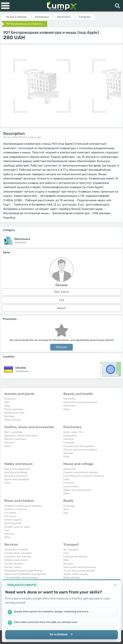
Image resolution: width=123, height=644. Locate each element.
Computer (69, 442)
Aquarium (10, 399)
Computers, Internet (16, 550)
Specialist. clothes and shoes (21, 436)
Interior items (71, 486)
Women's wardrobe (15, 439)
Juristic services (14, 564)
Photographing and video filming (23, 571)
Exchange (69, 506)
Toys (7, 530)
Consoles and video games (79, 446)
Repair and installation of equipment (25, 574)
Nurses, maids (13, 567)
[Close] (115, 584)
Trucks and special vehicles (79, 571)
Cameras (69, 439)
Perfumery (70, 406)
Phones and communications (80, 450)
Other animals (12, 420)
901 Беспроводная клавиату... (26, 24)
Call (62, 300)
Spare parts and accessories (80, 567)
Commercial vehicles (75, 557)
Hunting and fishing (16, 472)
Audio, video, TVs (73, 432)
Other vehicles (72, 578)
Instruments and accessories (80, 402)
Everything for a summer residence (84, 476)
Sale (66, 513)
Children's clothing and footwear (23, 506)
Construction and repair (18, 553)
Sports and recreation (17, 479)
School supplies (13, 520)
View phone (61, 292)
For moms (10, 516)
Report (61, 308)
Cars (66, 553)
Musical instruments (16, 476)
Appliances (70, 469)
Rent (66, 509)
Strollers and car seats (17, 527)
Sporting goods (13, 523)
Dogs (7, 406)
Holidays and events (16, 560)
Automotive (70, 436)
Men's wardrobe (13, 432)
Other (67, 409)
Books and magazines (17, 469)
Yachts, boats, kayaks (76, 574)
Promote (61, 347)
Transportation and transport (21, 578)
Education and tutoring (18, 557)
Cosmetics (70, 399)
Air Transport (71, 550)
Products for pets (14, 413)
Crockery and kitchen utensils (81, 472)
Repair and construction (77, 490)
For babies (10, 513)
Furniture (69, 483)
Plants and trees (14, 409)
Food (66, 479)
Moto (66, 560)
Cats (7, 402)
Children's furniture (16, 509)
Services (9, 416)
